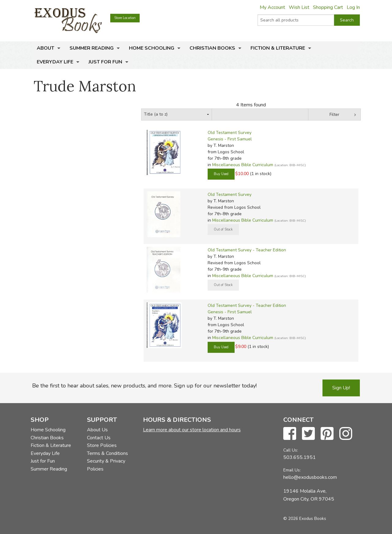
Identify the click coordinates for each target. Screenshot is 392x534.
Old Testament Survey (230, 133)
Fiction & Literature (278, 48)
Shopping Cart (328, 7)
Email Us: (292, 470)
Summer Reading (92, 48)
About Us (97, 430)
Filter (334, 114)
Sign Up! (341, 388)
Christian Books (212, 48)
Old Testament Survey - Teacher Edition (247, 250)
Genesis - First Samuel (230, 139)
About (45, 48)
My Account (272, 7)
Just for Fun (105, 62)
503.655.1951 (300, 457)
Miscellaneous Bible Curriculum (243, 165)
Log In (353, 7)
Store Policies (102, 445)
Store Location (125, 18)
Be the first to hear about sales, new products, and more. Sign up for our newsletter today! (144, 386)
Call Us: (291, 450)
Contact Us (99, 438)
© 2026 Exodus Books (305, 519)
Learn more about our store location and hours (192, 430)
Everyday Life (55, 62)
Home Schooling (152, 48)
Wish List (299, 7)
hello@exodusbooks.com (310, 477)
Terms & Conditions (107, 453)
